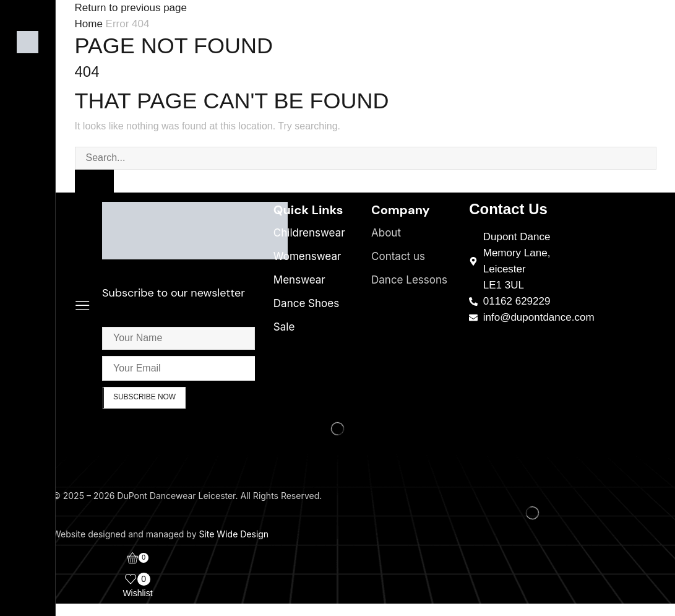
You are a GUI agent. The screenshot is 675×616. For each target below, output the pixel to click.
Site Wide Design (234, 534)
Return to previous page (131, 8)
